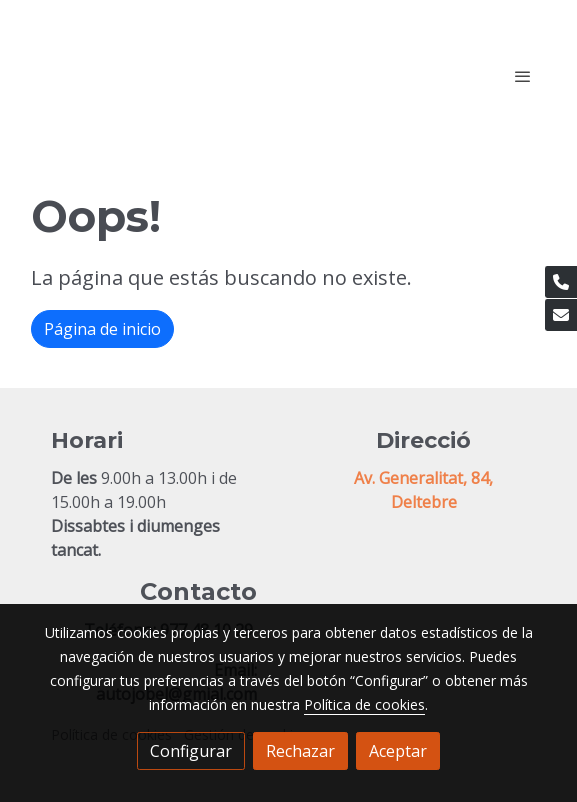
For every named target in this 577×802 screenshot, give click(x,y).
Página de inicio (102, 329)
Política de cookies (364, 704)
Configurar (191, 751)
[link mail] (561, 315)
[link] (159, 75)
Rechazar (300, 751)
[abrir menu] (523, 76)
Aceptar (398, 751)
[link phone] (561, 282)
